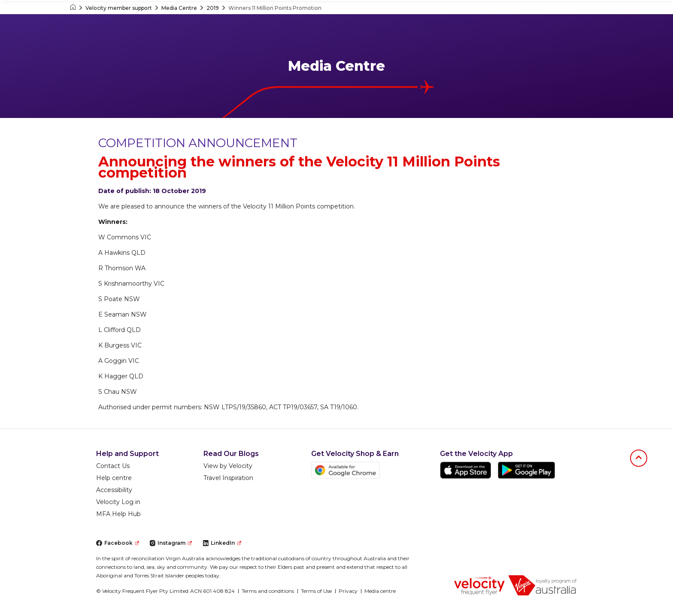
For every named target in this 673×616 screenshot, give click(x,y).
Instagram (171, 543)
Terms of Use (316, 591)
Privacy (348, 591)
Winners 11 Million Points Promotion (275, 8)
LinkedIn (222, 543)
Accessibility (114, 490)
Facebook (118, 543)
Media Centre (179, 8)
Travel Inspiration (228, 478)
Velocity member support (119, 8)
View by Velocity (228, 466)
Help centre (114, 478)
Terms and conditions (268, 591)
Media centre (380, 591)
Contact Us (113, 466)
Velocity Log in (118, 502)
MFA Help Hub (118, 514)
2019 (213, 8)
